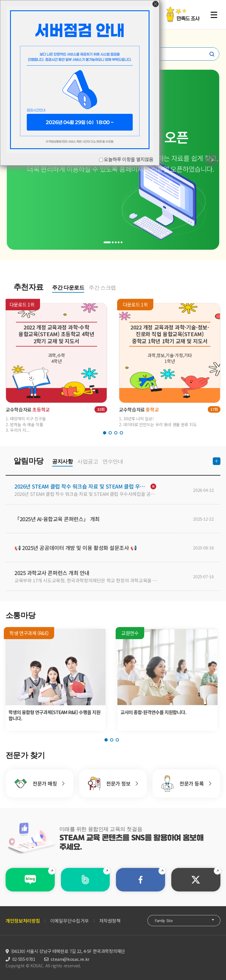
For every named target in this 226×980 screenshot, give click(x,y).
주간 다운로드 (68, 288)
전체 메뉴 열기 (214, 15)
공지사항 (62, 461)
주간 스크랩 (102, 288)
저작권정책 (110, 921)
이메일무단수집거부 (70, 921)
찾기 (212, 54)
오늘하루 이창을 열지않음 (129, 159)
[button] (212, 160)
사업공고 (88, 461)
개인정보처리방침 (23, 921)
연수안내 (113, 461)
